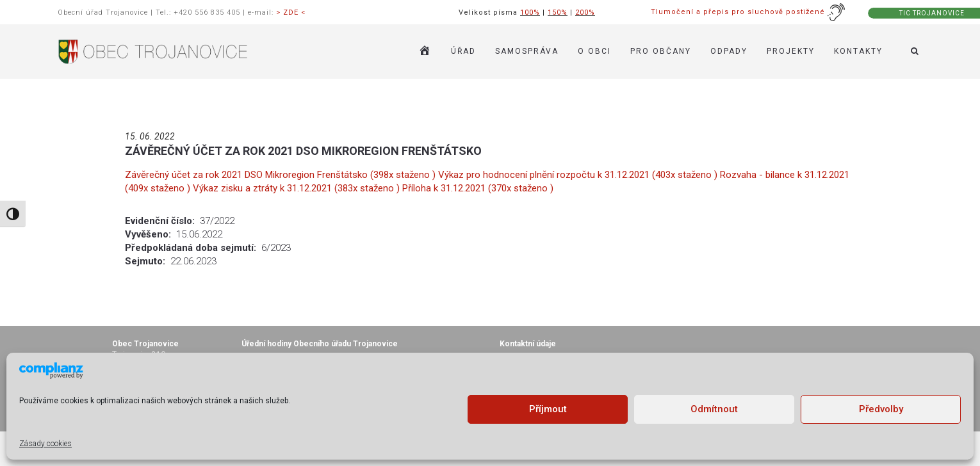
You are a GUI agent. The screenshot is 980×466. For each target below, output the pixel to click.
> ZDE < (291, 12)
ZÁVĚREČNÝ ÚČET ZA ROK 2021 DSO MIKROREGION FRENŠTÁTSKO (303, 151)
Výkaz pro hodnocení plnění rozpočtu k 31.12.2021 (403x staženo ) (579, 175)
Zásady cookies (45, 444)
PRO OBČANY (661, 51)
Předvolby (881, 409)
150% (558, 12)
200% (585, 12)
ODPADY (729, 51)
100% (530, 12)
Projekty (791, 51)
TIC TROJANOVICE (932, 13)
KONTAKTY (858, 51)
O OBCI (594, 51)
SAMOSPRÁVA (527, 51)
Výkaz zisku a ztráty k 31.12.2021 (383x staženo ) (298, 188)
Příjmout (548, 409)
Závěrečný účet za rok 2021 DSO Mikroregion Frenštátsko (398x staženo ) (282, 175)
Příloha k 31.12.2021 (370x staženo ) (478, 188)
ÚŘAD (463, 51)
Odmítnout (714, 409)
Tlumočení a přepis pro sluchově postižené (748, 12)
